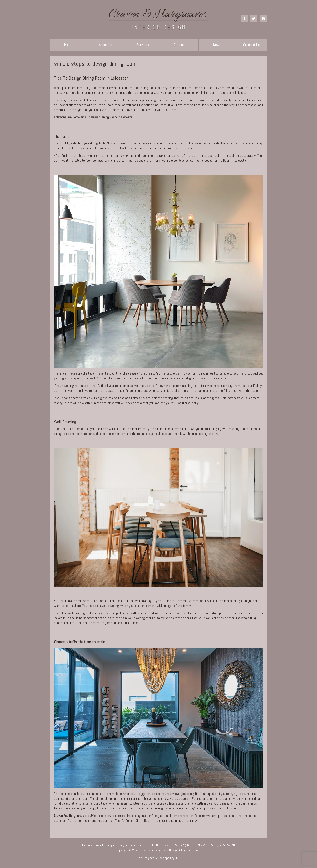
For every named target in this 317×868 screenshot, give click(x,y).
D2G (178, 858)
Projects (180, 45)
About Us (105, 45)
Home (68, 45)
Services (143, 45)
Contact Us (252, 45)
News (217, 45)
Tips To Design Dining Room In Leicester (91, 78)
